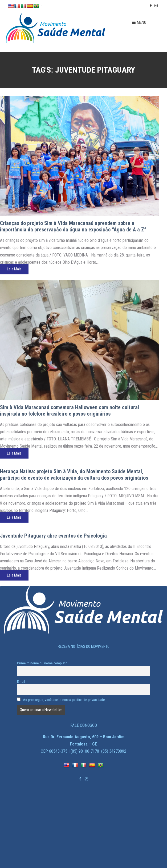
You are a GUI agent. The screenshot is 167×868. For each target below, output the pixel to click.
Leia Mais (14, 269)
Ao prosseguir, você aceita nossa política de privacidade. (62, 700)
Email (21, 681)
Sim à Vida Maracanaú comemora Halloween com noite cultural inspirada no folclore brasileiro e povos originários (70, 411)
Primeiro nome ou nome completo (42, 663)
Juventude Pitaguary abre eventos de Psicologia (53, 536)
